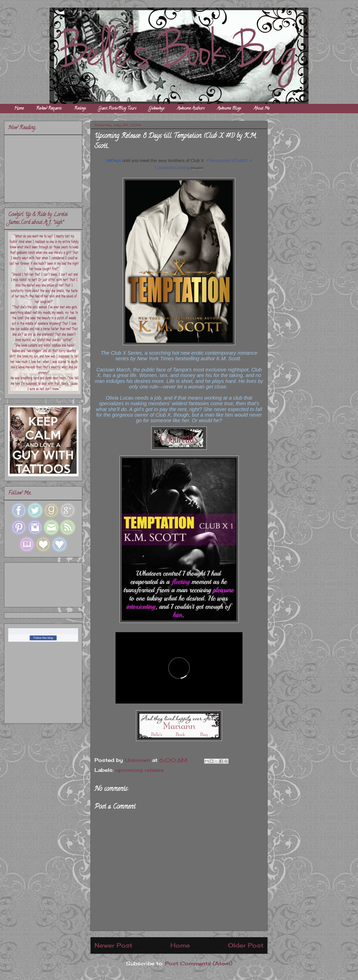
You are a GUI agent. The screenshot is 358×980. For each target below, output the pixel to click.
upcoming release (140, 770)
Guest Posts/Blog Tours (117, 109)
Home (19, 109)
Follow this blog (43, 638)
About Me (262, 109)
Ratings (80, 109)
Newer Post (113, 945)
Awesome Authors (191, 109)
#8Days (113, 160)
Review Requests (49, 109)
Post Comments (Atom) (199, 963)
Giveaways (157, 109)
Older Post (246, 945)
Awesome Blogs (229, 109)
